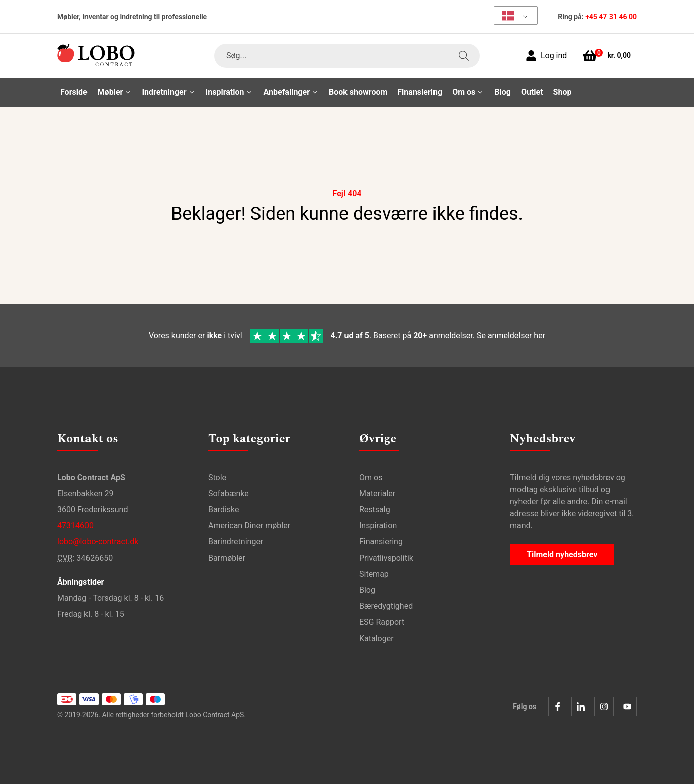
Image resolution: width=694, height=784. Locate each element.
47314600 (75, 526)
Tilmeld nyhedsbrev (562, 554)
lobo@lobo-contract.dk (98, 542)
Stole (217, 477)
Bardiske (224, 509)
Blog (503, 92)
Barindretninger (236, 542)
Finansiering (420, 92)
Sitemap (374, 574)
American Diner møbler (249, 526)
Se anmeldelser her (511, 335)
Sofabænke (229, 493)
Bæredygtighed (386, 606)
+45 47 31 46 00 (611, 17)
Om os (371, 477)
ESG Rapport (382, 622)
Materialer (377, 493)
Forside (74, 92)
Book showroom (358, 92)
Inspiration (378, 526)
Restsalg (375, 509)
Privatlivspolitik (386, 558)
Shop (562, 92)
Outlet (532, 92)
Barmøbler (227, 558)
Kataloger (376, 638)
